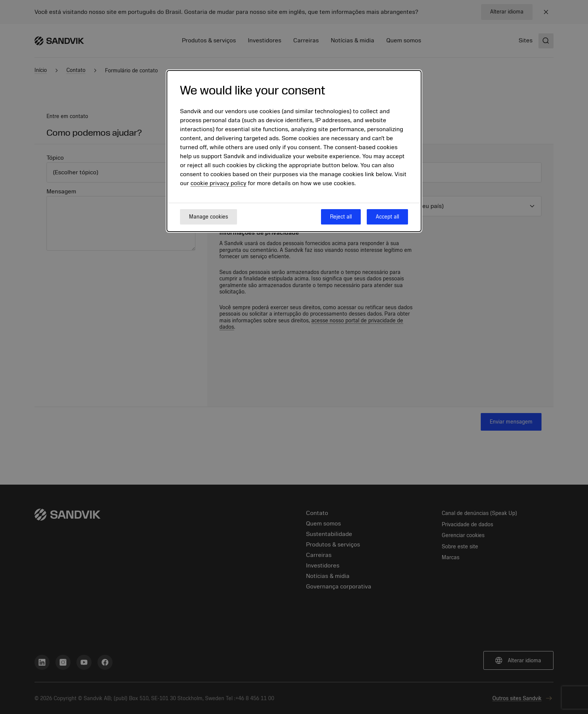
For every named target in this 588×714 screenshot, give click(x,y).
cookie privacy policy (218, 183)
